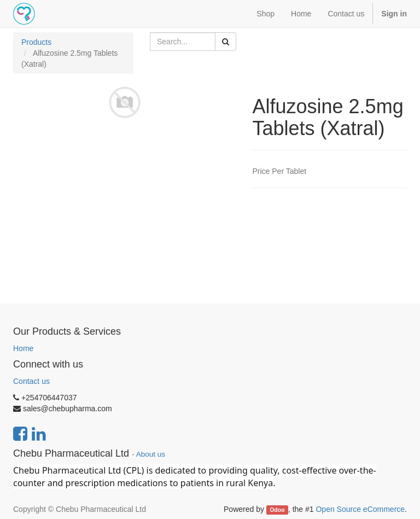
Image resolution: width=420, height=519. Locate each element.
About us (151, 454)
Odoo (277, 510)
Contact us (31, 381)
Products (36, 42)
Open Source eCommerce (360, 509)
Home (23, 348)
